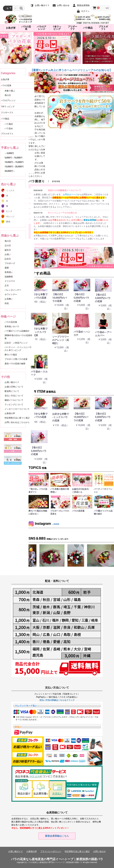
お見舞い (9, 299)
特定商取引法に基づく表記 (17, 418)
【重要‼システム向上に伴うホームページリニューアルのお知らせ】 (71, 70)
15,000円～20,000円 (14, 167)
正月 (7, 286)
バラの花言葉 (11, 322)
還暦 (7, 268)
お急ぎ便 (11, 28)
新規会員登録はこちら (57, 836)
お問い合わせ (99, 851)
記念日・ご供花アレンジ (16, 343)
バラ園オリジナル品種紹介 (17, 331)
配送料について (12, 391)
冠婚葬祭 (9, 277)
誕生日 (8, 250)
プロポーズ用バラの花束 (16, 359)
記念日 (8, 259)
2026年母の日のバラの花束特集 (18, 337)
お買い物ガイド (12, 382)
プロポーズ (10, 263)
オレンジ (10, 216)
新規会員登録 (90, 220)
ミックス (10, 190)
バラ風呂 (9, 124)
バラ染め (9, 128)
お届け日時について (14, 387)
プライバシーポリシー (51, 851)
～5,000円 (9, 153)
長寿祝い (9, 272)
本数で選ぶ (10, 91)
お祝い (8, 254)
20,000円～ (10, 171)
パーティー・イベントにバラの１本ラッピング (18, 349)
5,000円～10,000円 (14, 158)
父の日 (8, 245)
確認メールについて (14, 400)
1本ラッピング (57, 28)
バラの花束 (26, 28)
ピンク (9, 211)
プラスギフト (103, 28)
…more (55, 524)
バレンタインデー (13, 290)
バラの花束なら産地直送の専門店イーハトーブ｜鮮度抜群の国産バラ (57, 859)
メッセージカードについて (17, 409)
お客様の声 (10, 413)
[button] (4, 48)
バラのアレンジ (42, 28)
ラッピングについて (14, 404)
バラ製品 (88, 28)
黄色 (8, 222)
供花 (7, 303)
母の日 (8, 95)
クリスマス (10, 281)
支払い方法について (14, 396)
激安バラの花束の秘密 (15, 364)
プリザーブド (72, 28)
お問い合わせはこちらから (17, 422)
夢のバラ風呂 (11, 355)
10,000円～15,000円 (14, 162)
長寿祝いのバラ (12, 326)
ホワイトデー (11, 294)
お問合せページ (70, 194)
